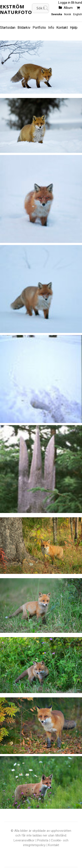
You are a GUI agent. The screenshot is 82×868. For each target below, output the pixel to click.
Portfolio (39, 28)
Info (51, 28)
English (78, 14)
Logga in (64, 3)
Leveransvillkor (24, 840)
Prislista (43, 840)
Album (68, 8)
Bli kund (77, 3)
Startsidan (8, 28)
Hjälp (74, 28)
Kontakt (62, 28)
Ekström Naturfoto (16, 9)
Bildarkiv (24, 28)
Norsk (68, 14)
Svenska (57, 14)
